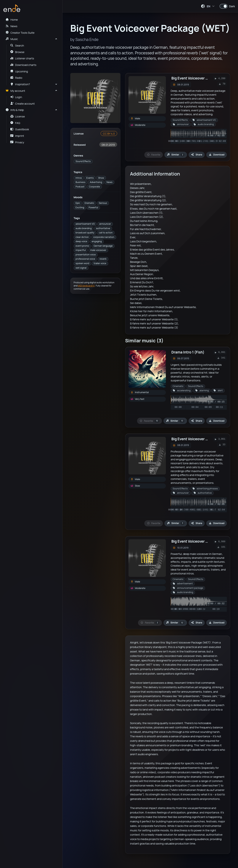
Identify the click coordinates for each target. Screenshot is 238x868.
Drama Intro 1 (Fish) (188, 352)
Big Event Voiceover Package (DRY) (201, 439)
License (18, 116)
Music (12, 39)
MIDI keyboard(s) (86, 286)
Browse (17, 52)
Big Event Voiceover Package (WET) (201, 78)
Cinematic (178, 386)
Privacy (17, 142)
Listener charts (22, 58)
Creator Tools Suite (20, 33)
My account (15, 91)
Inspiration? (20, 84)
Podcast (80, 187)
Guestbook (20, 129)
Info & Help (15, 110)
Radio (16, 78)
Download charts (23, 65)
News (110, 182)
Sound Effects (83, 161)
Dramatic (89, 203)
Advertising (96, 182)
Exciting (80, 207)
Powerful (93, 207)
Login (16, 97)
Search (17, 45)
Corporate (94, 187)
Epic (78, 203)
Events (90, 178)
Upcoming (19, 71)
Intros (79, 178)
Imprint (17, 136)
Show (101, 178)
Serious (103, 203)
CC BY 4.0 (109, 133)
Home (12, 20)
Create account (22, 103)
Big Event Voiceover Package (196, 541)
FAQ (15, 123)
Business (80, 182)
